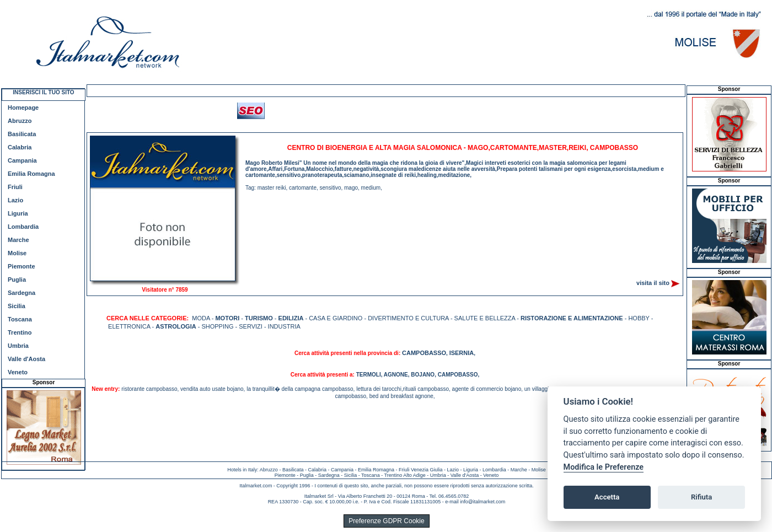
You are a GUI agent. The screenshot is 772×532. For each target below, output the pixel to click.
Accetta (607, 497)
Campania (22, 160)
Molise (17, 253)
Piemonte (22, 266)
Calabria (20, 147)
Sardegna (22, 293)
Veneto (18, 372)
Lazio (15, 200)
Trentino (20, 332)
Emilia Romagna (31, 174)
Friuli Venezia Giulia (421, 470)
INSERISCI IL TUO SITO (43, 92)
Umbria (18, 346)
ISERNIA (462, 353)
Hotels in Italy (242, 470)
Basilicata (22, 134)
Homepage (23, 108)
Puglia (17, 280)
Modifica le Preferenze (604, 467)
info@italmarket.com (482, 502)
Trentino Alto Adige (404, 475)
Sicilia (17, 306)
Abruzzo (20, 121)
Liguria (18, 213)
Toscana (20, 319)
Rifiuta (701, 497)
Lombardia (23, 227)
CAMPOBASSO (424, 353)
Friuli (15, 187)
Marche (18, 240)
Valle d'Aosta (26, 359)
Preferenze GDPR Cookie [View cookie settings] (386, 521)
